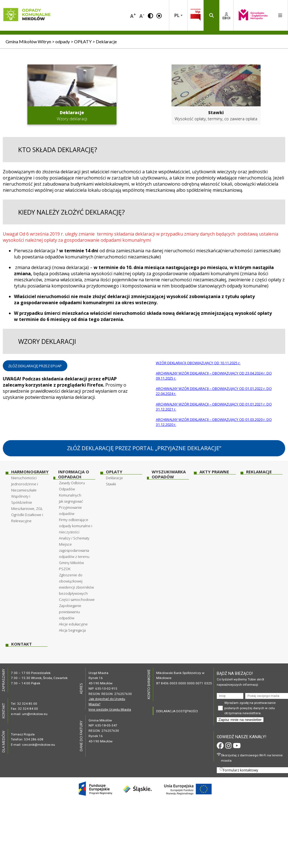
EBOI (226, 16)
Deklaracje (114, 478)
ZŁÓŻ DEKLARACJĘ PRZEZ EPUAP (35, 366)
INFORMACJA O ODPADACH (74, 474)
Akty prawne (214, 472)
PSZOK (65, 569)
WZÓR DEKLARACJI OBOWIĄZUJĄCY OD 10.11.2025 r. (198, 363)
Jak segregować (71, 501)
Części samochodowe (77, 600)
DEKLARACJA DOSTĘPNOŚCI (177, 711)
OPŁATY (114, 472)
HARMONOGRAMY (30, 472)
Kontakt (22, 644)
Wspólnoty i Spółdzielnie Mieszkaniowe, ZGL (27, 502)
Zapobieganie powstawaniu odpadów (70, 612)
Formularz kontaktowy (239, 770)
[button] (150, 15)
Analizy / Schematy (74, 538)
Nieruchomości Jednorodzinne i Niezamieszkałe (25, 484)
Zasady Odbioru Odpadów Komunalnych (72, 489)
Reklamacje (259, 472)
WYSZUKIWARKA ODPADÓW (169, 474)
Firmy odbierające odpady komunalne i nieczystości (76, 526)
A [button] (133, 15)
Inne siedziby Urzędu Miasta (110, 709)
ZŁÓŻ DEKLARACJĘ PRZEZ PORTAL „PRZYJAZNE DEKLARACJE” (144, 448)
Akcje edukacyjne (73, 624)
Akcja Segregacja (72, 630)
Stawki (111, 484)
